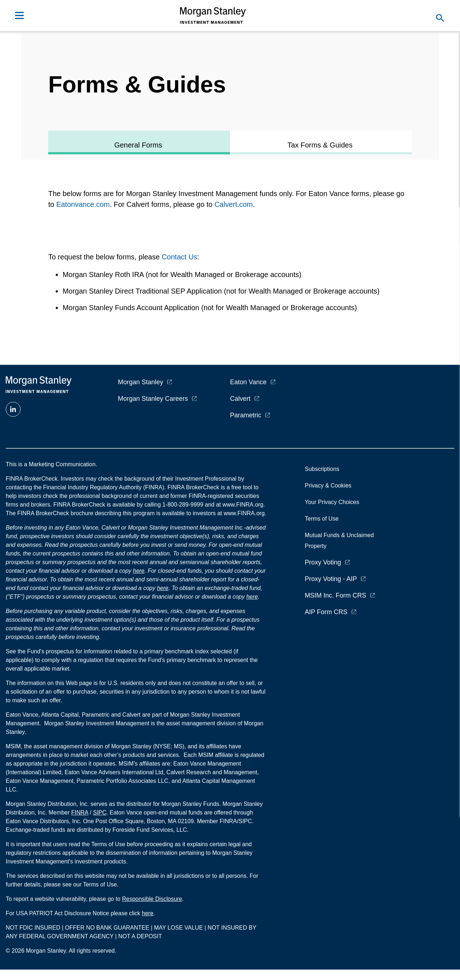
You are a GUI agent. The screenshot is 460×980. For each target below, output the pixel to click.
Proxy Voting (323, 562)
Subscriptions (322, 469)
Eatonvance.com (83, 204)
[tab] (139, 142)
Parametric (246, 415)
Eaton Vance (248, 382)
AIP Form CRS (326, 612)
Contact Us (180, 257)
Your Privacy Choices (333, 502)
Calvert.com (234, 204)
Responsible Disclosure (152, 899)
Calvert (240, 399)
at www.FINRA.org (240, 505)
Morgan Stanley (141, 382)
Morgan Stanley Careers (153, 399)
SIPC (100, 813)
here (139, 571)
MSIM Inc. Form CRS (335, 595)
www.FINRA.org (244, 513)
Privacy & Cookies (328, 486)
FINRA (80, 813)
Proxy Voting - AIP (331, 579)
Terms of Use (322, 519)
